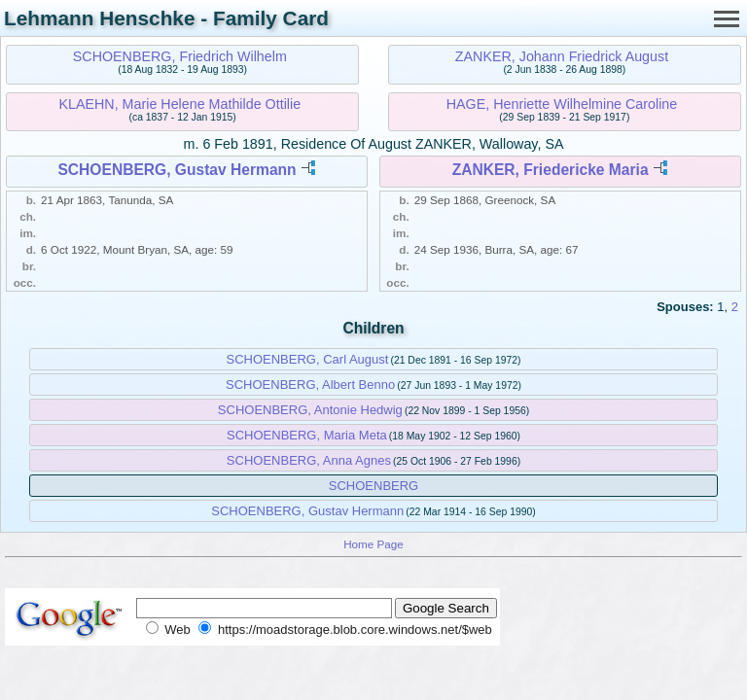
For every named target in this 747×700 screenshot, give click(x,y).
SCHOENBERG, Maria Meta (307, 435)
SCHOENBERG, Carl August (308, 359)
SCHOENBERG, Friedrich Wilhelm (180, 56)
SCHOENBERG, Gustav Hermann (177, 170)
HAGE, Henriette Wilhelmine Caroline (562, 104)
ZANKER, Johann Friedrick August (562, 56)
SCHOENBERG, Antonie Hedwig (310, 410)
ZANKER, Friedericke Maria (551, 170)
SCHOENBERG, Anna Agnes (309, 460)
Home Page (373, 544)
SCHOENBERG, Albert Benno (310, 385)
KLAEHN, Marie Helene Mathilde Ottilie (179, 104)
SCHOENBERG (373, 486)
